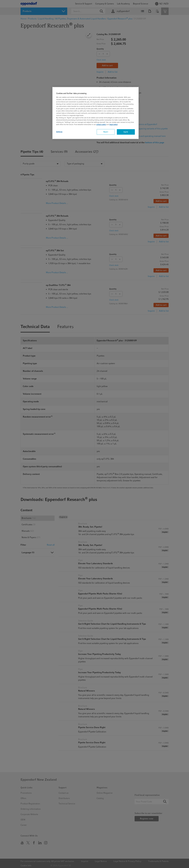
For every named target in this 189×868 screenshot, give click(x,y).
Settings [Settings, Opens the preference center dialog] (59, 132)
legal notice (114, 124)
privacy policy (101, 124)
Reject (106, 132)
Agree (126, 132)
